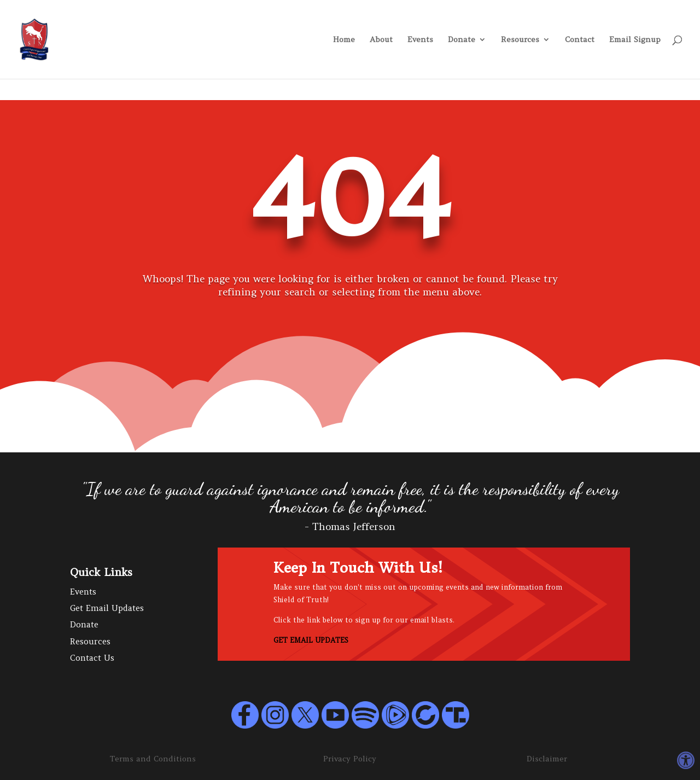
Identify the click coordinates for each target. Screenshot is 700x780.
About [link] (381, 40)
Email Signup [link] (635, 40)
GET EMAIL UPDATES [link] (311, 640)
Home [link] (344, 40)
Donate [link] (462, 40)
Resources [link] (520, 40)
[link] (686, 760)
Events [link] (420, 40)
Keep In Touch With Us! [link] (358, 568)
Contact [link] (580, 40)
